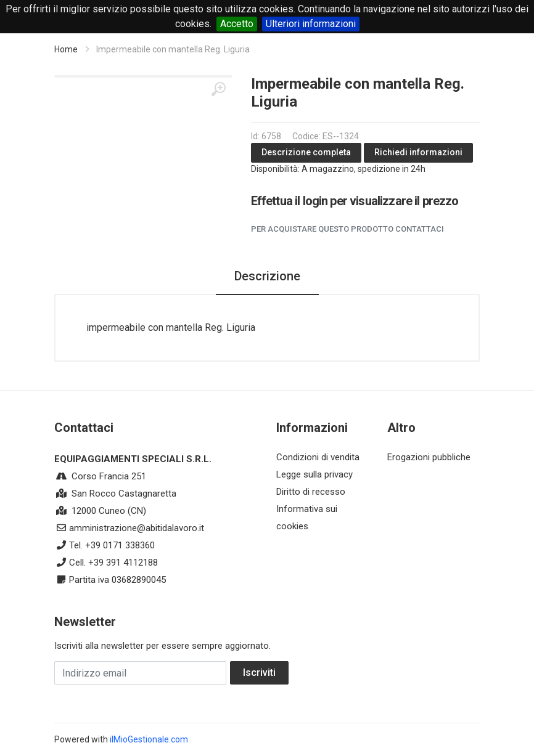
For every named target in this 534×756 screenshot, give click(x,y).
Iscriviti (259, 673)
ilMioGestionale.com (149, 739)
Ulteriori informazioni (311, 24)
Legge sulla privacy (314, 474)
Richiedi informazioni (418, 152)
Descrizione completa (306, 152)
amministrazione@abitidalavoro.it (137, 528)
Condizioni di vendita (318, 457)
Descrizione (267, 276)
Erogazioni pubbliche (429, 457)
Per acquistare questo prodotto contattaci (347, 229)
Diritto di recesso (311, 492)
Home (66, 49)
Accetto (237, 24)
